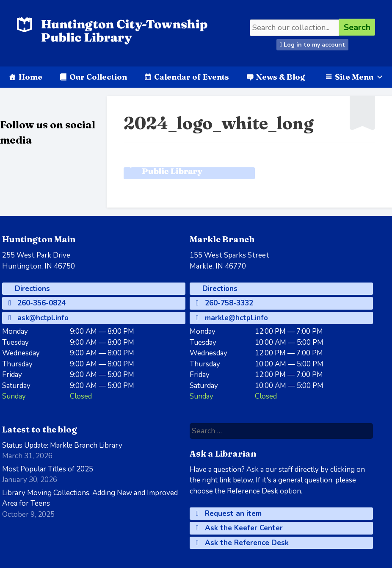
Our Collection (98, 77)
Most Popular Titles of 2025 (48, 469)
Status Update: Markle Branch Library (62, 445)
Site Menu (359, 77)
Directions (31, 289)
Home (30, 77)
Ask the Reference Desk (242, 543)
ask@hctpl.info (39, 318)
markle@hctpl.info (232, 318)
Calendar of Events (192, 77)
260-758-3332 (225, 303)
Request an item (229, 514)
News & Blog (280, 77)
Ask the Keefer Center (239, 528)
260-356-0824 (37, 303)
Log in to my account (312, 45)
